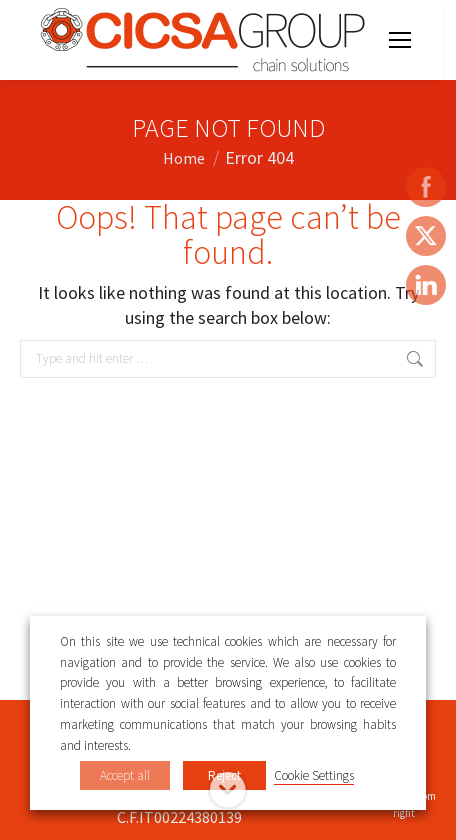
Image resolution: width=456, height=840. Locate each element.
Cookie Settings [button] (314, 775)
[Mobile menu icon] (400, 40)
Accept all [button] (125, 775)
